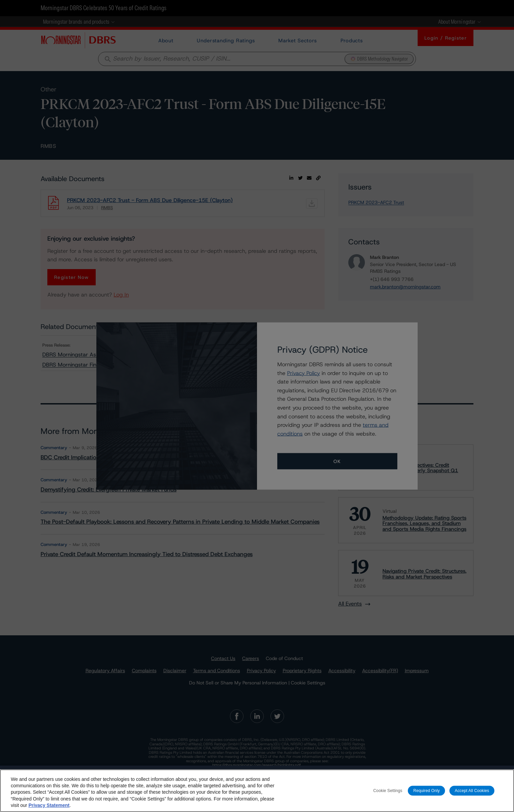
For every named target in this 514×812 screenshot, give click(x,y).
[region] (257, 791)
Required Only (426, 790)
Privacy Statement (49, 805)
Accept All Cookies (472, 790)
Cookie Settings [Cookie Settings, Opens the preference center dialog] (388, 790)
